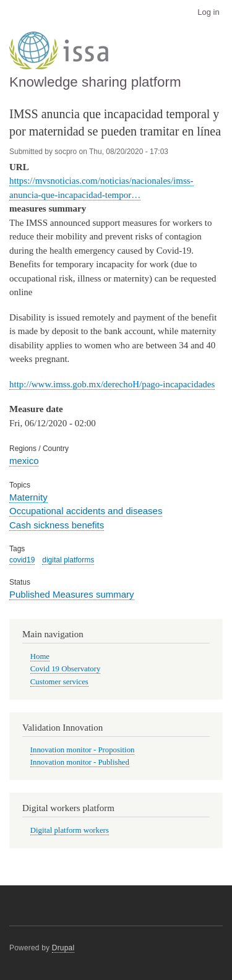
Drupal (63, 948)
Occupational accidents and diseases (86, 511)
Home (40, 656)
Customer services (59, 682)
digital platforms (68, 560)
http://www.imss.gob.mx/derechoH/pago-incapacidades (112, 384)
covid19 (22, 560)
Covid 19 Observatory (66, 669)
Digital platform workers (70, 830)
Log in (208, 12)
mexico (24, 461)
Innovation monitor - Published (80, 762)
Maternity (28, 497)
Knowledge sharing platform (95, 82)
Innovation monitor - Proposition (83, 750)
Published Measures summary (72, 594)
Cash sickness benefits (57, 525)
